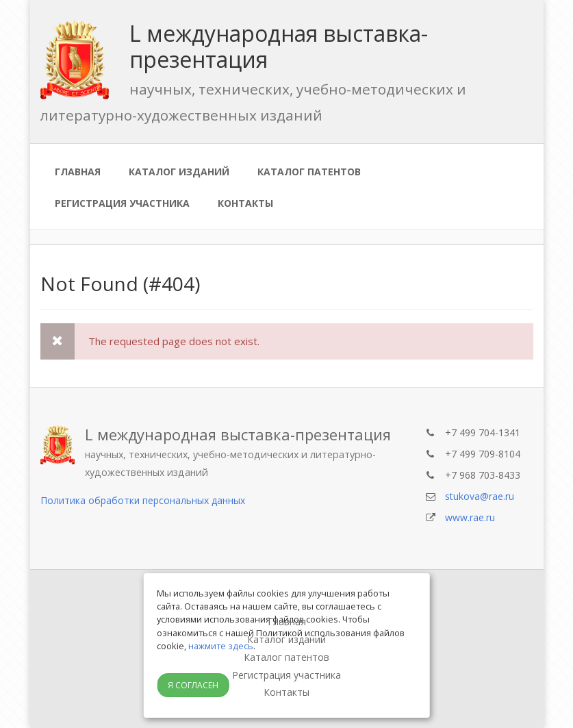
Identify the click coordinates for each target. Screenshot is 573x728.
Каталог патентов (309, 172)
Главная (78, 172)
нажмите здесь (221, 646)
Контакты (245, 203)
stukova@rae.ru (480, 496)
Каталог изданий (179, 172)
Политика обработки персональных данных (143, 500)
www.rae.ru (470, 517)
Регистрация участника (122, 203)
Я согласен (193, 685)
